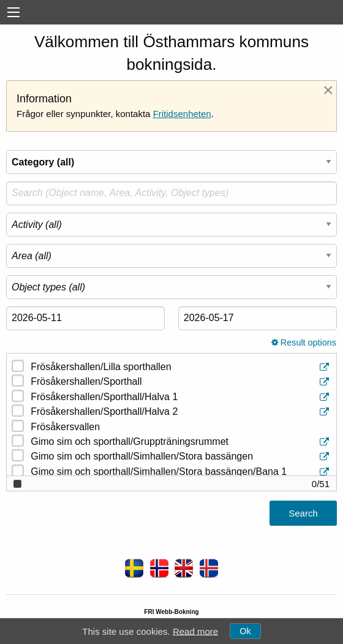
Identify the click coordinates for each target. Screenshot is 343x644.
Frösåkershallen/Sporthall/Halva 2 (181, 412)
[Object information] (326, 367)
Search (303, 513)
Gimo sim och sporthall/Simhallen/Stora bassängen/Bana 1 (181, 472)
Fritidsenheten (182, 114)
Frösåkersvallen (65, 427)
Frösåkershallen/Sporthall (181, 382)
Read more (195, 631)
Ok (245, 631)
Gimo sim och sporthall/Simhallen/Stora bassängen (181, 457)
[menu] (13, 13)
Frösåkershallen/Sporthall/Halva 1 (181, 397)
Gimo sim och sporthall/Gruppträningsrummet (181, 442)
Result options (304, 343)
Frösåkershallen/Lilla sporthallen (181, 367)
